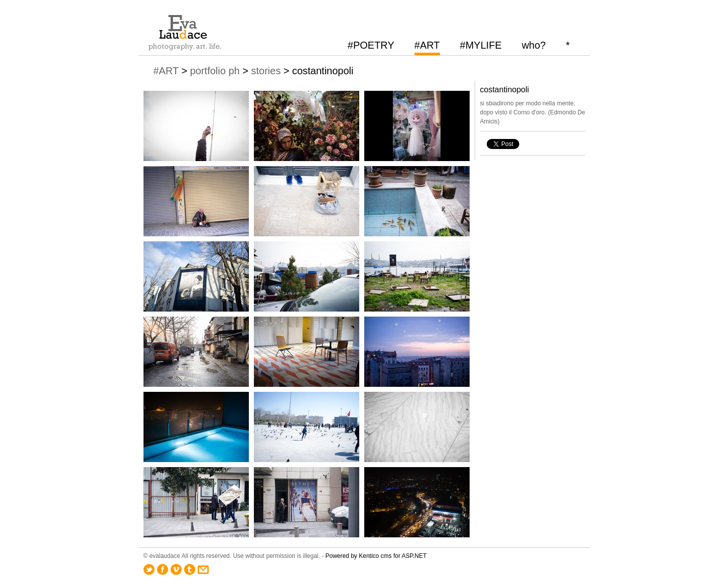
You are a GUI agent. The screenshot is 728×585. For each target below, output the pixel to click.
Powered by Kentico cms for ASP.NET (376, 556)
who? (534, 45)
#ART (427, 45)
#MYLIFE (481, 45)
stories (266, 71)
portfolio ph (215, 71)
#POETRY (371, 45)
